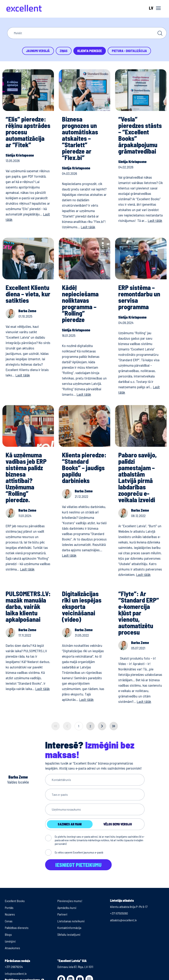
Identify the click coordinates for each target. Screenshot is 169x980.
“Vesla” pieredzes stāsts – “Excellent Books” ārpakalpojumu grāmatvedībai (140, 135)
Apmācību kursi (67, 908)
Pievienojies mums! (70, 901)
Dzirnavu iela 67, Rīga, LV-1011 (75, 967)
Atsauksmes (12, 948)
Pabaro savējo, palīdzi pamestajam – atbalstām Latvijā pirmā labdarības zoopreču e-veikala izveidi (138, 477)
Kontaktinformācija (69, 928)
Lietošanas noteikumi (71, 921)
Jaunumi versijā (38, 51)
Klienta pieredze (90, 51)
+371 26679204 (14, 967)
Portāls (9, 908)
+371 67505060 (119, 913)
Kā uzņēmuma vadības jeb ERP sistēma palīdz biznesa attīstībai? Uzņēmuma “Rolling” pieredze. (26, 477)
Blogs (8, 934)
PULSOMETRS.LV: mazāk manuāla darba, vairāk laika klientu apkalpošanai (28, 606)
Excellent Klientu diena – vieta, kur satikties (28, 294)
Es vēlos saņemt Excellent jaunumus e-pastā (79, 852)
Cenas (9, 921)
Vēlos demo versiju (118, 824)
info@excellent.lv (16, 973)
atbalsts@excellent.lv (123, 920)
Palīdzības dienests (17, 928)
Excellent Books (15, 901)
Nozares (10, 914)
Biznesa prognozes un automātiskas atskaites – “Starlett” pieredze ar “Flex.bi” (80, 138)
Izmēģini (10, 941)
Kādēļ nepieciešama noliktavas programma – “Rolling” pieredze (80, 303)
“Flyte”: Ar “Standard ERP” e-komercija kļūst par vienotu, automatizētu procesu (139, 613)
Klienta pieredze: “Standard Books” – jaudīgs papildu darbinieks (84, 468)
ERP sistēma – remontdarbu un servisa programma (139, 297)
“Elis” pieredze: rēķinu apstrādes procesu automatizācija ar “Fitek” (28, 132)
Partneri (62, 914)
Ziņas (64, 51)
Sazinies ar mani (70, 824)
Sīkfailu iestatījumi (69, 934)
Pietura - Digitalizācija (129, 51)
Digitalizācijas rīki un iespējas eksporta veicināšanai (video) (82, 606)
